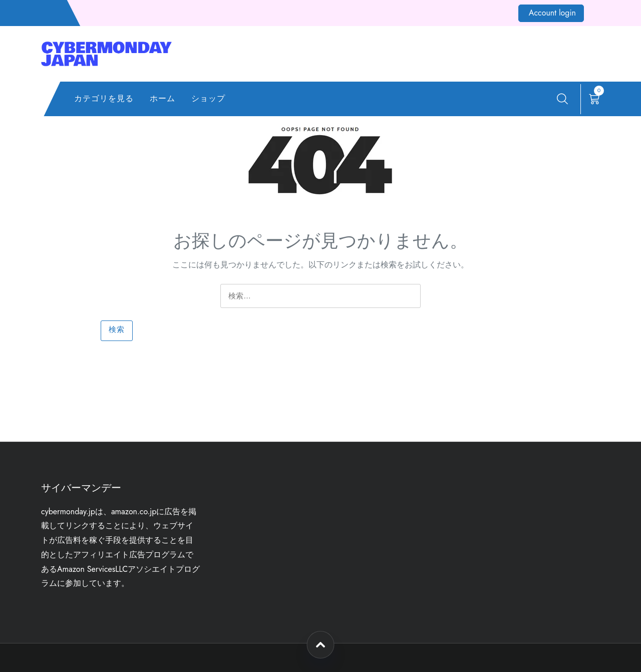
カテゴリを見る (104, 98)
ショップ (208, 98)
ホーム (163, 98)
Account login (552, 13)
